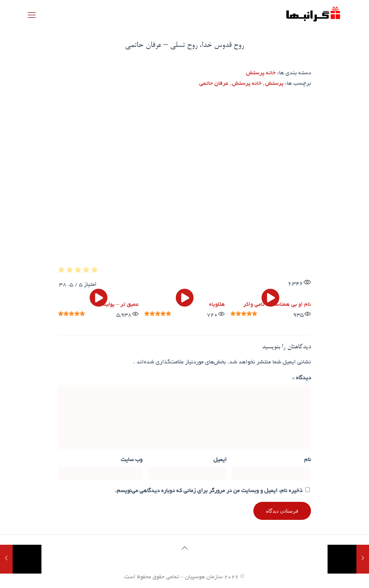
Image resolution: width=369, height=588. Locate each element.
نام (308, 460)
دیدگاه (302, 378)
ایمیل (220, 460)
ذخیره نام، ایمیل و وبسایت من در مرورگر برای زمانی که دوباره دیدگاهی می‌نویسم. (209, 491)
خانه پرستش (261, 73)
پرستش (274, 84)
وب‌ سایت (132, 460)
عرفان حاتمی (214, 84)
